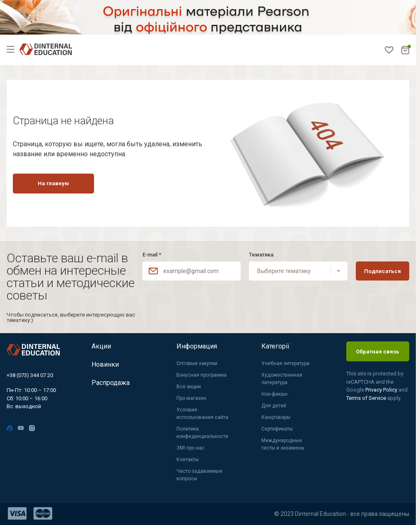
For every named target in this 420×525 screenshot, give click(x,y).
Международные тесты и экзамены (283, 444)
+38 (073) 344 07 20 (30, 375)
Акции (101, 346)
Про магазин (191, 398)
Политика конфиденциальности (202, 433)
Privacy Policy (382, 390)
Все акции (189, 387)
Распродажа (111, 383)
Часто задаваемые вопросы (199, 475)
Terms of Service (367, 398)
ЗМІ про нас (191, 448)
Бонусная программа (202, 375)
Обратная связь (378, 352)
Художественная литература (282, 379)
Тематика (261, 255)
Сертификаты (277, 429)
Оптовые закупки (197, 363)
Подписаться (383, 271)
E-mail (152, 255)
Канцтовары (276, 417)
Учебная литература (285, 363)
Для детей (274, 406)
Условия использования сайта (202, 414)
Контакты (188, 460)
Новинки (105, 364)
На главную (53, 183)
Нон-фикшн (274, 394)
